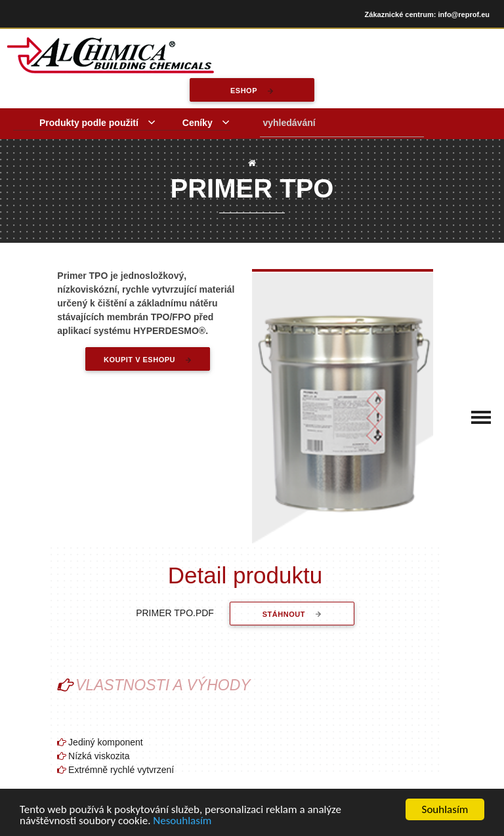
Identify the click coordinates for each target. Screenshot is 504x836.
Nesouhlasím (182, 821)
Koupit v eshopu (139, 360)
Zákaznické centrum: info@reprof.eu (427, 14)
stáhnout (284, 614)
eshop (244, 91)
